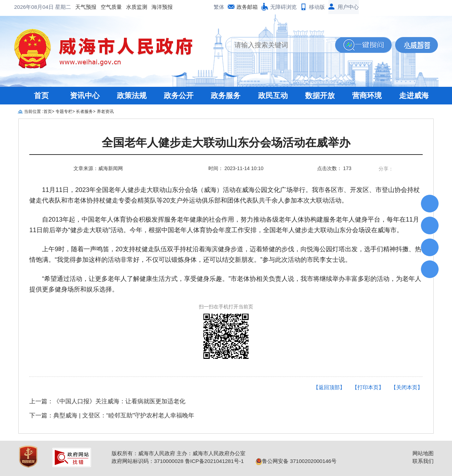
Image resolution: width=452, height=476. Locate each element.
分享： (386, 169)
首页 (41, 95)
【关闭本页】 (407, 387)
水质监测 (80, 7)
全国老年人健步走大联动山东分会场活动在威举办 (226, 143)
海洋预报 (105, 7)
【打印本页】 (368, 387)
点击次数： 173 (334, 168)
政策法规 (132, 95)
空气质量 (54, 7)
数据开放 (320, 95)
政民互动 (273, 95)
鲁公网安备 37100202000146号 (296, 461)
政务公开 (179, 95)
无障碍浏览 (283, 7)
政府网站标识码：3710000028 (147, 461)
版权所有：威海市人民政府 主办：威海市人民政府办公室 (179, 453)
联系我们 (423, 461)
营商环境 (367, 95)
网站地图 (423, 453)
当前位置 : (34, 112)
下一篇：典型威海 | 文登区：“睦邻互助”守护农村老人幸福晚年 (112, 415)
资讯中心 (85, 95)
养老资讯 (105, 112)
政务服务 (226, 95)
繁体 (219, 7)
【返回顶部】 (329, 387)
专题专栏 (64, 112)
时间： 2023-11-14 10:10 (236, 168)
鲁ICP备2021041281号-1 (215, 461)
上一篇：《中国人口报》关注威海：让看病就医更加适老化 (107, 401)
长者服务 (84, 112)
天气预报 (29, 7)
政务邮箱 (247, 7)
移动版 (317, 7)
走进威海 (414, 95)
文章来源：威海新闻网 (98, 168)
